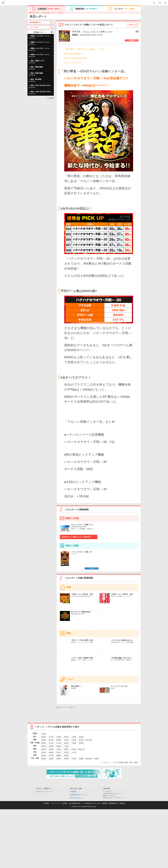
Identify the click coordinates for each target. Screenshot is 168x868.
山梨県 (74, 743)
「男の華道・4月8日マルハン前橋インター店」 (85, 49)
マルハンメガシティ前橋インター (98, 32)
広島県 (66, 752)
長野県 (81, 743)
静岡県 (51, 746)
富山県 (51, 743)
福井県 (66, 743)
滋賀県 (44, 749)
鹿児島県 (89, 759)
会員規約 (65, 803)
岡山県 (59, 752)
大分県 (74, 759)
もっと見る (51, 98)
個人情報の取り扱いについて (78, 795)
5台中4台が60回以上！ (74, 54)
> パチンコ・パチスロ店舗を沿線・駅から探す (120, 762)
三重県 (66, 746)
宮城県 (59, 737)
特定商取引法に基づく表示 (92, 803)
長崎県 (59, 759)
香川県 (51, 756)
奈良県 (74, 749)
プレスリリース (55, 803)
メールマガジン (108, 791)
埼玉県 (66, 740)
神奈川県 (89, 740)
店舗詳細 (131, 25)
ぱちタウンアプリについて (44, 792)
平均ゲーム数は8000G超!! (76, 58)
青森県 (44, 737)
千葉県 (74, 740)
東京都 (81, 740)
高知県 (66, 756)
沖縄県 (96, 759)
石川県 (59, 743)
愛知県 (59, 746)
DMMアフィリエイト (109, 796)
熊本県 (66, 759)
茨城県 (44, 740)
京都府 (51, 749)
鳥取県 (44, 752)
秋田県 (66, 737)
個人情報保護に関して (76, 803)
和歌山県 (81, 749)
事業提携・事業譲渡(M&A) (110, 803)
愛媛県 (59, 756)
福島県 (81, 737)
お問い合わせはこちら (76, 798)
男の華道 (61, 13)
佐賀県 (51, 759)
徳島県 (44, 756)
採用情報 (122, 803)
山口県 (74, 752)
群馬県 (59, 740)
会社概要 (46, 803)
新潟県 (44, 743)
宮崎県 (81, 759)
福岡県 (44, 759)
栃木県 (51, 740)
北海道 (44, 734)
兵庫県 (66, 749)
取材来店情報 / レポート (49, 13)
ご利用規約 (73, 792)
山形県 (74, 737)
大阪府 (59, 749)
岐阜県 (44, 746)
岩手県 (51, 737)
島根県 (51, 752)
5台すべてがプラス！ (74, 63)
